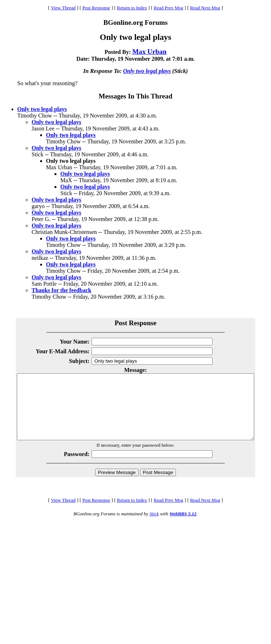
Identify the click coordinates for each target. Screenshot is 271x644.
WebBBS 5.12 (183, 527)
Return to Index (132, 8)
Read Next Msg (205, 8)
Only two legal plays (147, 71)
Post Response (96, 8)
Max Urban (149, 52)
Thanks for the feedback (61, 290)
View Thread (63, 8)
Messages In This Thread (135, 96)
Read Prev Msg (168, 8)
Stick (154, 527)
